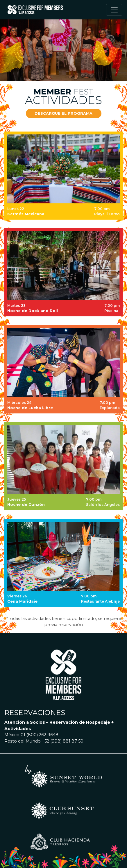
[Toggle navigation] (114, 10)
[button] (64, 113)
